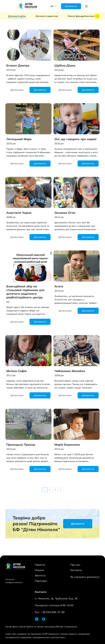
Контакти (76, 570)
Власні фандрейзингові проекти (86, 16)
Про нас (76, 565)
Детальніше (17, 90)
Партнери (41, 581)
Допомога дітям (17, 16)
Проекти (40, 565)
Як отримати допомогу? (85, 577)
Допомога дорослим (47, 16)
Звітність (40, 575)
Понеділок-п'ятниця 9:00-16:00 (54, 605)
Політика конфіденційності (14, 581)
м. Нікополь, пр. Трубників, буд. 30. (56, 598)
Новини (39, 570)
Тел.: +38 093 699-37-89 (50, 612)
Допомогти (71, 6)
